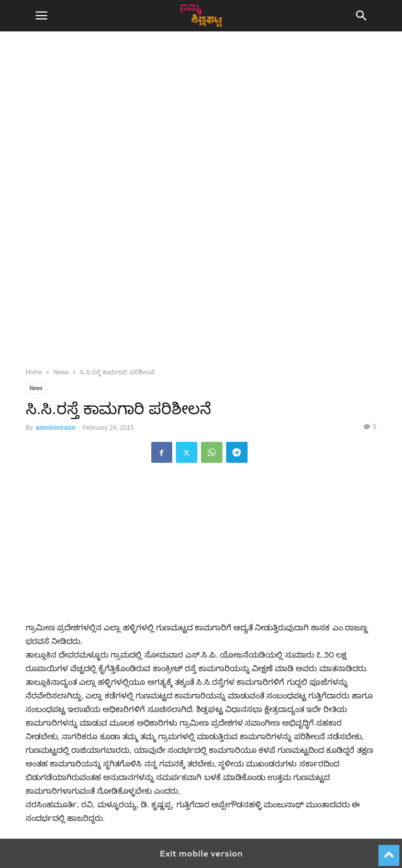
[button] (41, 16)
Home (34, 372)
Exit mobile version (201, 853)
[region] (201, 131)
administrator (56, 428)
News (61, 372)
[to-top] (389, 851)
